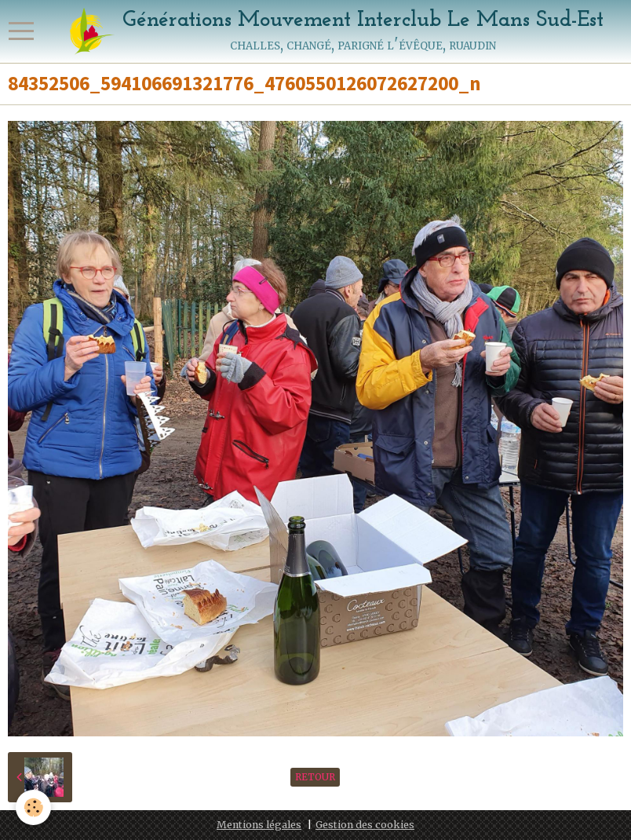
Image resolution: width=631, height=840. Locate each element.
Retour (315, 777)
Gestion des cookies (365, 825)
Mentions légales (259, 825)
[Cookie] (33, 807)
